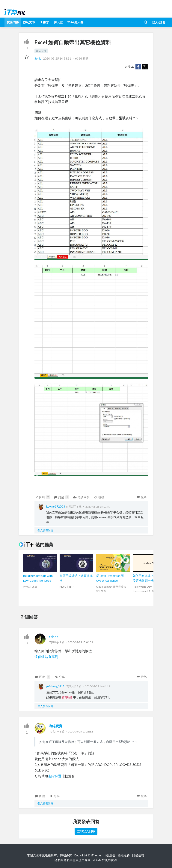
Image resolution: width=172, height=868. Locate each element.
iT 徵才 (44, 22)
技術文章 (29, 22)
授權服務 (124, 855)
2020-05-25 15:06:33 (80, 642)
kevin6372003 (55, 506)
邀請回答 (81, 497)
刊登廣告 (109, 855)
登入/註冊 (159, 22)
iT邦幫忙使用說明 (105, 860)
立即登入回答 (86, 831)
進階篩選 (55, 776)
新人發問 (41, 51)
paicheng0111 (55, 686)
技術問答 (13, 22)
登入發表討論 (45, 530)
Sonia (38, 58)
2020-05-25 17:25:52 (80, 731)
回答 (42, 497)
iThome (96, 855)
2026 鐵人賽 (75, 22)
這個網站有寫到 (46, 657)
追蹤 (99, 497)
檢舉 (141, 497)
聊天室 (58, 22)
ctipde (54, 637)
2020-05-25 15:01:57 (98, 507)
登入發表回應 (45, 706)
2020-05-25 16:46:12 (98, 686)
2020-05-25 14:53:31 (57, 58)
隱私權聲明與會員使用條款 (73, 860)
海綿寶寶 (55, 726)
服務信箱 (138, 855)
